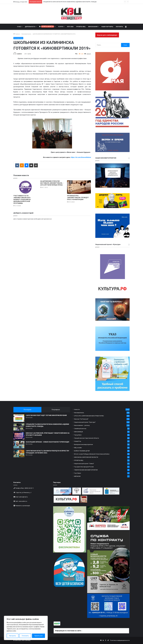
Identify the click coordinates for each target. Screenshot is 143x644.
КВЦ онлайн (78, 448)
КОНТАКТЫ (119, 27)
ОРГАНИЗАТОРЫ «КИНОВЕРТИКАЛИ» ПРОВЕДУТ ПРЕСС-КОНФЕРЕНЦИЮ (78, 198)
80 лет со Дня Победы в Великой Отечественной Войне (92, 454)
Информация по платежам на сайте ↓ (69, 631)
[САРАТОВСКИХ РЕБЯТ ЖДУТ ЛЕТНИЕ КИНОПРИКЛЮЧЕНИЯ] (19, 418)
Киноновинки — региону (82, 425)
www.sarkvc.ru (23, 501)
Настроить (13, 636)
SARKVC (19, 54)
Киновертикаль (26, 34)
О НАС (19, 27)
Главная (17, 34)
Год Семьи (78, 473)
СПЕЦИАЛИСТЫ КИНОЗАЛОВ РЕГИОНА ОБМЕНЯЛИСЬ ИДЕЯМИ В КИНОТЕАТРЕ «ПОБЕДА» (70, 2)
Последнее (27, 410)
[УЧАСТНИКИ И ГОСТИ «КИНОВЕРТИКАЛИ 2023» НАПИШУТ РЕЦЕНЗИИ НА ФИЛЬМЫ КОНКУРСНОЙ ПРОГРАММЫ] (25, 187)
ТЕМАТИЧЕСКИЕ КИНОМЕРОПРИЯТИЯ (86, 470)
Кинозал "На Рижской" (81, 419)
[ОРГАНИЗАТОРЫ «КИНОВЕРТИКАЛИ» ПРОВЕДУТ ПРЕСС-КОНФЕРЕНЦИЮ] (79, 187)
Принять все (39, 636)
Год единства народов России (84, 467)
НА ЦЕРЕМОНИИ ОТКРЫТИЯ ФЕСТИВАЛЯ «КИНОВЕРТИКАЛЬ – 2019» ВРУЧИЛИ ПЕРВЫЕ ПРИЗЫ (52, 183)
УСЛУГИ (61, 27)
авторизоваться (46, 219)
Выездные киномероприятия (84, 444)
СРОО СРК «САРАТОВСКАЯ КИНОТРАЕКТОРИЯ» (89, 416)
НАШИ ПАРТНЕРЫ (107, 27)
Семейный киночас (80, 429)
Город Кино (78, 435)
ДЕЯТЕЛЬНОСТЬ (30, 27)
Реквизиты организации (23, 506)
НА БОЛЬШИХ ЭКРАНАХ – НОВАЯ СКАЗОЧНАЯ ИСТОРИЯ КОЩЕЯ (47, 442)
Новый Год (78, 441)
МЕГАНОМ (77, 476)
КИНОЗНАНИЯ (93, 27)
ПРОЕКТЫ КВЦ (81, 27)
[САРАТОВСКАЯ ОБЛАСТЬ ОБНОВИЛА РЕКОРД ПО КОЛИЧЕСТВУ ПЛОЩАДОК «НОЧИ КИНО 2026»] (19, 454)
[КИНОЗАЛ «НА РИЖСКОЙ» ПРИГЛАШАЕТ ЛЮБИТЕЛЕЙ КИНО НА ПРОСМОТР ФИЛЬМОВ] (19, 436)
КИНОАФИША (79, 432)
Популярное (56, 410)
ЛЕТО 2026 (70, 27)
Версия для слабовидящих (107, 35)
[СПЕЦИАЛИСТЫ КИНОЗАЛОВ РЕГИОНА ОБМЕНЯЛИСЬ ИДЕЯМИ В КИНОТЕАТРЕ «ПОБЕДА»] (19, 427)
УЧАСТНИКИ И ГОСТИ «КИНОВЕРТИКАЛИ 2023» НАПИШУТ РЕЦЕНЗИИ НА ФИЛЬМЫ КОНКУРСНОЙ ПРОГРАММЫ (22, 199)
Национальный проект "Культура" (85, 422)
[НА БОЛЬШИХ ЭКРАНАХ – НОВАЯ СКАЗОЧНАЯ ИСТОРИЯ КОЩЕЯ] (19, 445)
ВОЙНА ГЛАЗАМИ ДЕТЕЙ (82, 451)
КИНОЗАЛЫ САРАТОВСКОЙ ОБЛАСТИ (86, 457)
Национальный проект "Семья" (84, 464)
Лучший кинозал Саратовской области (87, 438)
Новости (77, 409)
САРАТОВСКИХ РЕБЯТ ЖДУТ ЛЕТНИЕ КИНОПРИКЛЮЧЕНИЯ (46, 415)
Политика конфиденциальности (120, 640)
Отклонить (25, 636)
